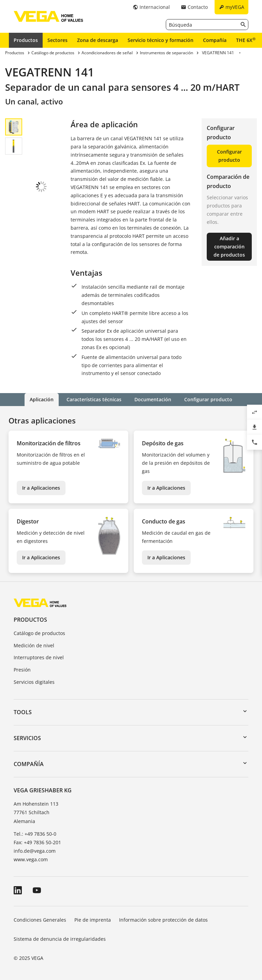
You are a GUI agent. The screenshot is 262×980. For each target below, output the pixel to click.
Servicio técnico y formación (161, 40)
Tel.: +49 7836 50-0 (35, 834)
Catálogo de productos (39, 633)
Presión (22, 670)
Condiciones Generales (40, 920)
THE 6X (246, 40)
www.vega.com (31, 859)
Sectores (57, 40)
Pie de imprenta (93, 920)
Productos (26, 40)
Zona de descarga (98, 40)
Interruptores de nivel (39, 657)
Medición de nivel (34, 645)
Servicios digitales (34, 682)
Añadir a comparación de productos (229, 247)
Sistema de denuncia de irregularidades (60, 939)
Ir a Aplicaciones (41, 488)
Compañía (215, 40)
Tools (23, 712)
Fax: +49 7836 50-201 (37, 842)
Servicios (27, 738)
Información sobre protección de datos (163, 920)
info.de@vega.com (35, 851)
